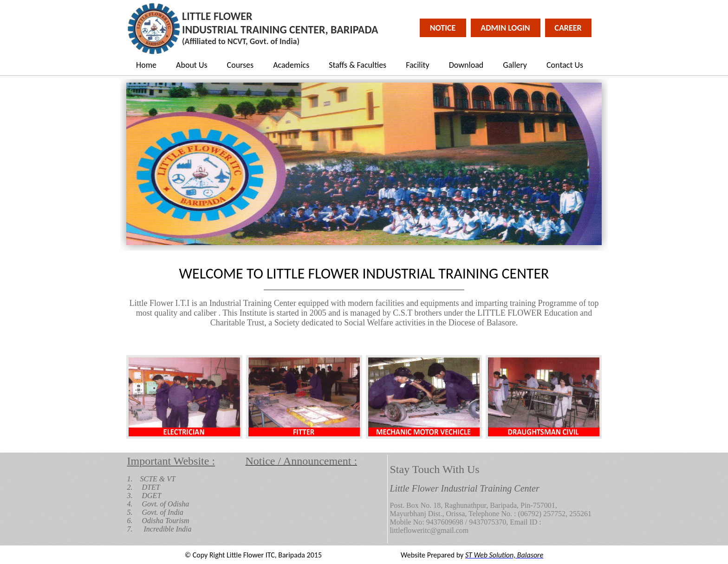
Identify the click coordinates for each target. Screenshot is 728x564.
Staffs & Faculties (357, 65)
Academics (291, 65)
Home (146, 65)
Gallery (515, 65)
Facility (418, 65)
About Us (192, 65)
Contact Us (565, 65)
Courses (240, 65)
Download (466, 65)
